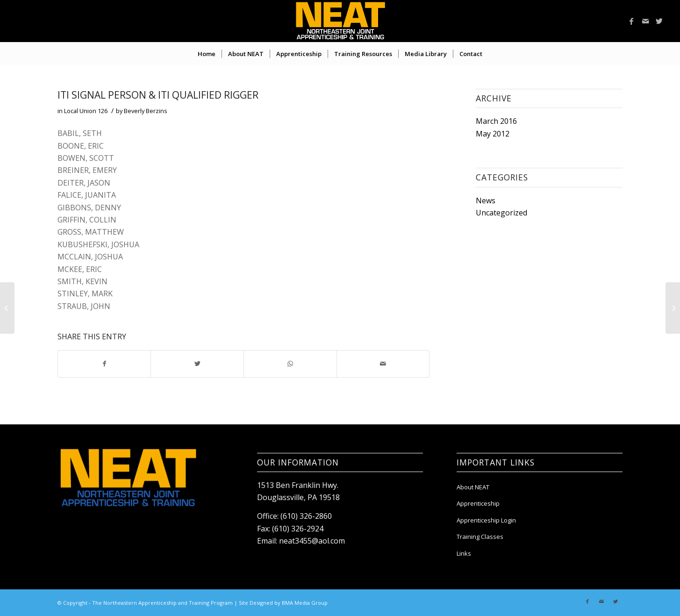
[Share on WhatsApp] (290, 364)
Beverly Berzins (146, 111)
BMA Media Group (305, 603)
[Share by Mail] (383, 364)
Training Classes (480, 537)
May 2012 (493, 134)
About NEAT (473, 487)
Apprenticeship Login (486, 520)
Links (464, 553)
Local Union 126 (86, 111)
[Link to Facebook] (631, 21)
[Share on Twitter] (197, 364)
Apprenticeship (478, 503)
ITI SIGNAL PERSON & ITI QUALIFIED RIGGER (158, 95)
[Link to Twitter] (659, 21)
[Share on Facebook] (104, 364)
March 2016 (496, 121)
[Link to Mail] (645, 21)
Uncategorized (501, 213)
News (486, 201)
